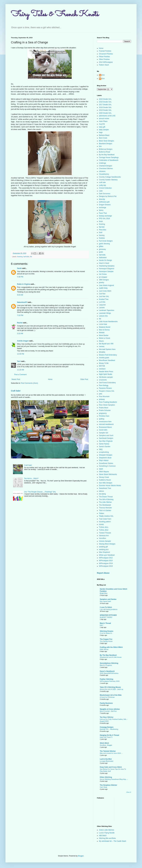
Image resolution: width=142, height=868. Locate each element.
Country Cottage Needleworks (110, 177)
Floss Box (103, 230)
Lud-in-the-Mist (106, 759)
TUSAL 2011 (104, 527)
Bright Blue (104, 593)
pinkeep (102, 399)
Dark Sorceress (105, 194)
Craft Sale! (16, 391)
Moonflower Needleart (107, 360)
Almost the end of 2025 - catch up (111, 689)
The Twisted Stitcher (108, 751)
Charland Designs (105, 166)
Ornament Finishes (106, 54)
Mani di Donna (104, 330)
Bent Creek (103, 138)
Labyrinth (102, 305)
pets (101, 394)
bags (101, 132)
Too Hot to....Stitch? (31, 478)
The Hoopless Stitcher (108, 785)
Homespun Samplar (106, 271)
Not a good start (105, 601)
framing (102, 235)
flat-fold (102, 227)
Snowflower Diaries (106, 463)
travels (101, 524)
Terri (19, 361)
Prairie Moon (104, 408)
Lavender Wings (105, 313)
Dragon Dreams (105, 205)
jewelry (102, 283)
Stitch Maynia (104, 472)
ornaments (103, 380)
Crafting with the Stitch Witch (111, 647)
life (31, 257)
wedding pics (104, 549)
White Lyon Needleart (107, 555)
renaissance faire (105, 422)
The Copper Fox (106, 639)
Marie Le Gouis (105, 338)
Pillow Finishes (104, 57)
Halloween (103, 258)
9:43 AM (20, 295)
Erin (103, 75)
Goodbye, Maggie (106, 745)
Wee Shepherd (104, 552)
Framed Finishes (105, 51)
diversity (102, 199)
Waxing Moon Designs (107, 544)
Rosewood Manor (105, 427)
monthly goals (104, 358)
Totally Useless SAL (106, 516)
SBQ (101, 449)
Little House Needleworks (108, 322)
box (100, 146)
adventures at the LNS (107, 116)
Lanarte (102, 308)
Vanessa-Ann (104, 536)
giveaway (102, 249)
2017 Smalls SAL (105, 105)
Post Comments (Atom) (29, 383)
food (101, 232)
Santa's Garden (105, 447)
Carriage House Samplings (109, 157)
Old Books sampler (106, 377)
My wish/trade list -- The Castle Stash (113, 841)
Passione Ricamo (105, 388)
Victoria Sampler (105, 541)
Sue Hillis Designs (106, 483)
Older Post (84, 379)
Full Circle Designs (106, 241)
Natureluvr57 (22, 302)
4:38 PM (20, 277)
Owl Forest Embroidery (107, 383)
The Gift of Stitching (106, 499)
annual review (104, 118)
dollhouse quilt (104, 202)
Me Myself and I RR (106, 344)
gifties (101, 246)
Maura (101, 341)
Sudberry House (105, 480)
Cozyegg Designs (107, 727)
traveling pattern (105, 522)
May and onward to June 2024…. (111, 753)
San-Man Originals (106, 441)
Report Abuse (103, 573)
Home (50, 379)
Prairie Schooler (105, 410)
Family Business (106, 703)
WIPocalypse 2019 (106, 566)
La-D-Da (102, 302)
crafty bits (102, 185)
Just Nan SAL (104, 296)
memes (102, 346)
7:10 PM (20, 315)
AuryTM (102, 124)
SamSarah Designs (106, 438)
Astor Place (103, 121)
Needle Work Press (106, 372)
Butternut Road (105, 152)
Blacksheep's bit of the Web (111, 695)
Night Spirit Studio (106, 374)
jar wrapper (103, 277)
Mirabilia (102, 352)
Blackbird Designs (106, 144)
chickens (102, 171)
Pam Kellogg (104, 385)
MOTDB (102, 366)
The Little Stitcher (105, 502)
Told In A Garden (105, 510)
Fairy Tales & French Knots (55, 14)
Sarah (19, 268)
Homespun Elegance (107, 269)
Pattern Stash (104, 65)
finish (101, 221)
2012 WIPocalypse (106, 62)
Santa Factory (104, 444)
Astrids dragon (23, 341)
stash (101, 469)
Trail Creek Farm (105, 519)
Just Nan (102, 294)
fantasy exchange (105, 216)
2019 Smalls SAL (105, 110)
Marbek (102, 333)
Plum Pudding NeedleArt (108, 402)
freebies (102, 238)
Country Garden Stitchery (108, 180)
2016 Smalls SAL (105, 102)
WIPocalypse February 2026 (110, 681)
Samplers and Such (106, 435)
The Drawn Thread (106, 497)
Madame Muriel (105, 327)
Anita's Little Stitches (106, 830)
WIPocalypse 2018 (106, 563)
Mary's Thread (105, 623)
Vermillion (103, 538)
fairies (101, 210)
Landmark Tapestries (107, 310)
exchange (103, 208)
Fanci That (103, 213)
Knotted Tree (104, 299)
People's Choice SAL (107, 391)
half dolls (26, 257)
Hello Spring (104, 649)
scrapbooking (104, 452)
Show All (129, 792)
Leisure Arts (103, 316)
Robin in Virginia (24, 284)
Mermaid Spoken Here (107, 349)
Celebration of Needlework (109, 160)
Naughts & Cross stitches (110, 709)
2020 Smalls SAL (105, 113)
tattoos (101, 491)
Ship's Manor (104, 460)
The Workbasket (105, 505)
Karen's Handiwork (107, 671)
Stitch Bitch (104, 743)
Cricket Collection (105, 188)
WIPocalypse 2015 (106, 561)
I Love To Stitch (106, 607)
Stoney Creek (104, 477)
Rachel (20, 323)
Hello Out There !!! (106, 737)
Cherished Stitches (106, 169)
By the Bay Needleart (107, 155)
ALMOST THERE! (106, 617)
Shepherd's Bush (105, 458)
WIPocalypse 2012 (106, 558)
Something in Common (107, 466)
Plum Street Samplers (107, 405)
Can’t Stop (103, 787)
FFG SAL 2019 (104, 219)
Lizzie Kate (103, 324)
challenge (102, 163)
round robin (103, 430)
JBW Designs (104, 280)
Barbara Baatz (104, 135)
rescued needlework (106, 424)
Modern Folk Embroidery (108, 355)
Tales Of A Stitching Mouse (110, 687)
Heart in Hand (104, 263)
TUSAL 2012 (104, 530)
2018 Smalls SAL (105, 107)
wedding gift (103, 547)
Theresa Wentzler (105, 508)
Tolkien (102, 513)
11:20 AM (21, 370)
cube (101, 191)
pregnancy (103, 413)
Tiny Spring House (106, 641)
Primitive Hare (104, 416)
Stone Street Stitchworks (108, 474)
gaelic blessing (104, 244)
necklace (102, 369)
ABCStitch (103, 836)
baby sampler (104, 130)
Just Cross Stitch (105, 291)
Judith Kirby (103, 288)
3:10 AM (20, 334)
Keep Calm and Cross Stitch (111, 767)
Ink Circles (103, 274)
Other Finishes (104, 59)
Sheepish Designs (106, 455)
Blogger (81, 856)
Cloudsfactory (104, 174)
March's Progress (106, 665)
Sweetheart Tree (105, 488)
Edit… (102, 625)
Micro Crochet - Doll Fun (108, 711)
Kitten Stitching (106, 777)
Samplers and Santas (108, 599)
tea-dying (102, 494)
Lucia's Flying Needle (107, 833)
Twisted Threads (105, 533)
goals (101, 252)
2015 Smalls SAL (105, 99)
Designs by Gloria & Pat (108, 196)
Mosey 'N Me (104, 363)
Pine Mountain (104, 397)
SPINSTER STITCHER (108, 615)
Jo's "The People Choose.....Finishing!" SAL (40, 492)
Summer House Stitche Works (110, 486)
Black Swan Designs (106, 141)
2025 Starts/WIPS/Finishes (109, 673)
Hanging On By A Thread (109, 735)
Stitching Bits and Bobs (107, 838)
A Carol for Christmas (107, 697)
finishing (20, 257)
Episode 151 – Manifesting (109, 729)
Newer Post (16, 379)
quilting (102, 419)
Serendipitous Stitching (109, 663)
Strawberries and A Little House (111, 657)
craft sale (102, 182)
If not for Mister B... (106, 633)
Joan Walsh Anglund (106, 285)
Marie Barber (104, 335)
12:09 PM (21, 354)
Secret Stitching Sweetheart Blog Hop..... (114, 779)
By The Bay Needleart (108, 655)
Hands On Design (105, 260)
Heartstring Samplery (107, 266)
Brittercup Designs (106, 149)
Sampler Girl (104, 433)
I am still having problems (109, 609)
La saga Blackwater (107, 761)
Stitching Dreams (107, 631)
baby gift (102, 127)
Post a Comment (20, 375)
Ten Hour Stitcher (107, 717)
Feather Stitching (106, 679)
